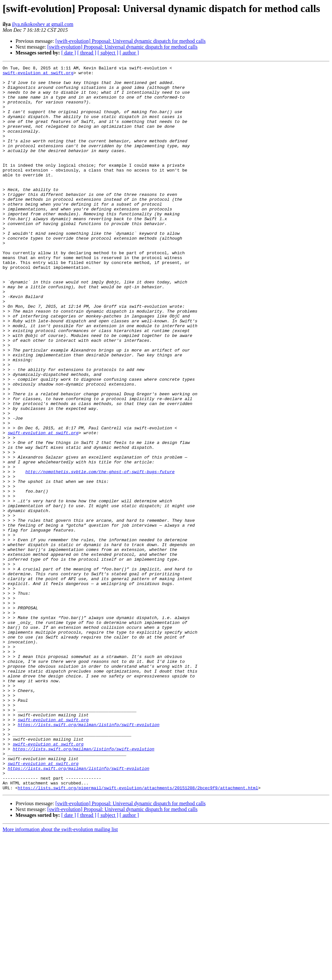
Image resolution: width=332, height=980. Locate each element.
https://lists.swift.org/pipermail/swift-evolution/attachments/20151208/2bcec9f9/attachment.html (138, 933)
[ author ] (129, 53)
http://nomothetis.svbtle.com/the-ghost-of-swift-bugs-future (100, 553)
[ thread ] (87, 53)
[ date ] (69, 53)
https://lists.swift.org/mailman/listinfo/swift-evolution (89, 857)
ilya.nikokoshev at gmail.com (43, 24)
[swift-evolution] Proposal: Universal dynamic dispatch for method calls (130, 41)
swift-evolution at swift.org (38, 75)
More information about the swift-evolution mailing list (60, 974)
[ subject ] (108, 53)
